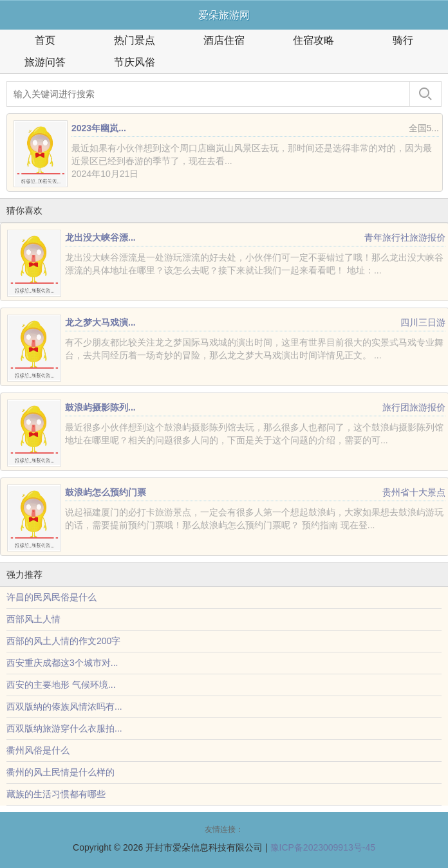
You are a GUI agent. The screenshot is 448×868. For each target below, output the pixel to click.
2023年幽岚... (99, 128)
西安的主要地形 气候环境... (61, 685)
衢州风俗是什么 (38, 750)
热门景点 (135, 40)
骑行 (403, 40)
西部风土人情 (33, 619)
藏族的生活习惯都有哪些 (56, 794)
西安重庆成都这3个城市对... (62, 663)
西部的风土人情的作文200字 (63, 641)
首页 (45, 40)
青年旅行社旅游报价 (405, 237)
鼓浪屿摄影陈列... (100, 407)
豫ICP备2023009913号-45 (323, 847)
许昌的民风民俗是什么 (51, 597)
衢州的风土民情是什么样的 (61, 772)
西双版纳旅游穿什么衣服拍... (64, 728)
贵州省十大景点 (414, 492)
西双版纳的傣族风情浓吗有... (64, 706)
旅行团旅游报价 (414, 407)
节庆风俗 (135, 62)
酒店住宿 (224, 40)
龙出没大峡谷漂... (100, 237)
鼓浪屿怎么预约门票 (106, 492)
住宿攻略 (313, 40)
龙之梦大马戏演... (100, 322)
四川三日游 (423, 322)
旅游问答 (45, 62)
